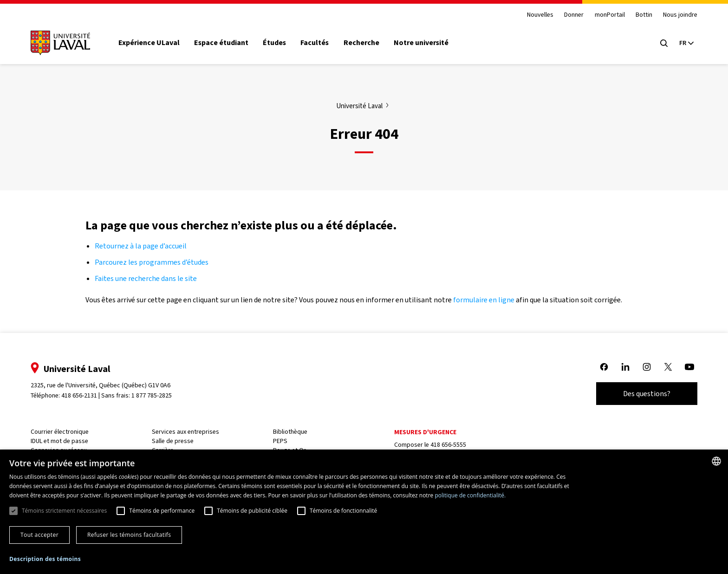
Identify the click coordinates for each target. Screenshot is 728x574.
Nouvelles (540, 15)
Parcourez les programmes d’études (152, 262)
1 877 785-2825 (152, 395)
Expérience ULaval (149, 43)
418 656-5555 (448, 445)
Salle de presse (173, 441)
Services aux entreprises (185, 432)
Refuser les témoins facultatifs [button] (129, 535)
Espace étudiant (221, 43)
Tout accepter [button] (39, 535)
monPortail (610, 15)
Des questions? (647, 394)
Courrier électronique (60, 432)
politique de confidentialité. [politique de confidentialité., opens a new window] (470, 495)
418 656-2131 (79, 395)
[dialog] (364, 512)
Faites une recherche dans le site (146, 278)
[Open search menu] (664, 43)
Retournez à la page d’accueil (141, 246)
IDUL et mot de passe (59, 441)
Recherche (361, 43)
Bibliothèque (290, 432)
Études (274, 43)
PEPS (280, 441)
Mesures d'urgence (425, 432)
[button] (45, 559)
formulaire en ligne (484, 300)
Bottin (644, 15)
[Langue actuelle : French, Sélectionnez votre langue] (686, 43)
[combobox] (716, 461)
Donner (574, 15)
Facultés (315, 43)
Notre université (421, 43)
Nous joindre (680, 15)
